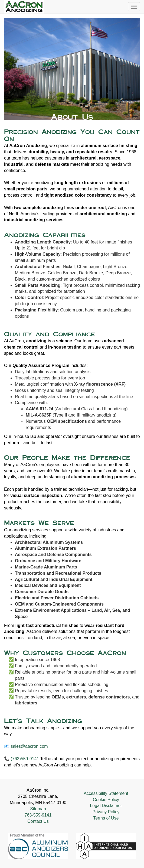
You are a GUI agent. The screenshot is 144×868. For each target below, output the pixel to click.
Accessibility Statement (106, 793)
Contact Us (38, 821)
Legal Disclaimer (106, 806)
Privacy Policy (106, 812)
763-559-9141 (38, 815)
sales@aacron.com (29, 746)
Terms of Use (106, 818)
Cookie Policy (106, 800)
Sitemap (38, 809)
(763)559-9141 (25, 759)
